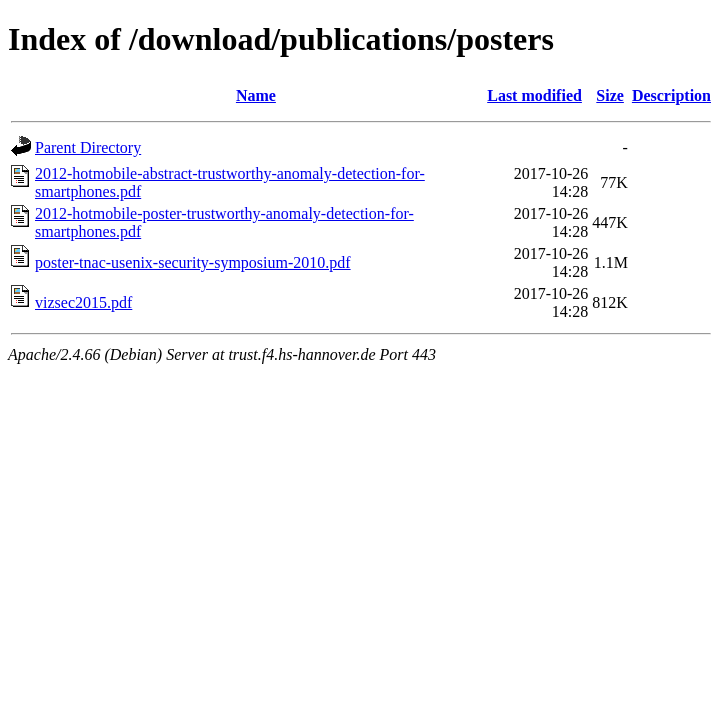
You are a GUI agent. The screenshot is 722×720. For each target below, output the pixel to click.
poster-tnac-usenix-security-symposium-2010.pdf (193, 262)
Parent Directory (88, 147)
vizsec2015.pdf (83, 302)
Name (256, 95)
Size (610, 95)
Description (671, 95)
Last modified (534, 95)
